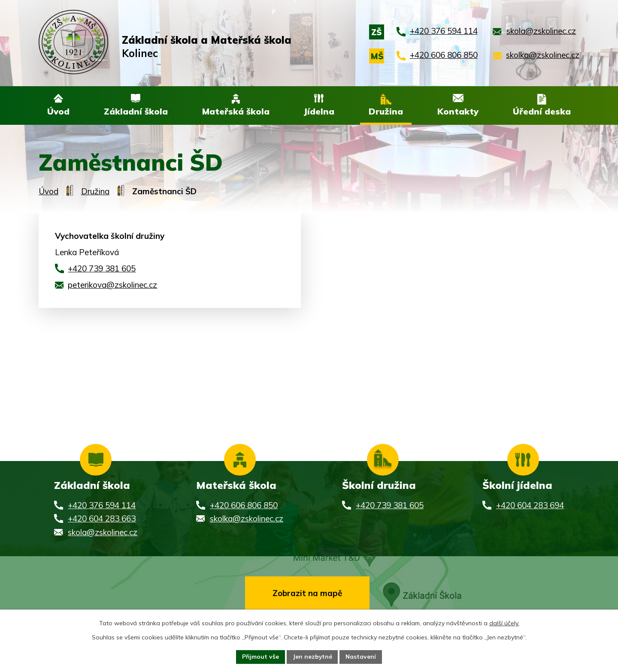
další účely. (504, 623)
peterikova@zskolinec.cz (112, 286)
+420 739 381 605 (102, 269)
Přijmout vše (260, 657)
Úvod (48, 192)
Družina (95, 192)
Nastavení (361, 657)
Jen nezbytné (312, 657)
